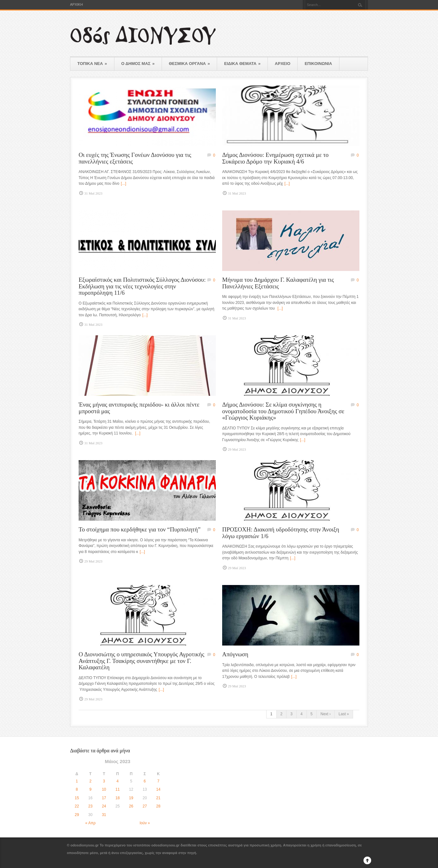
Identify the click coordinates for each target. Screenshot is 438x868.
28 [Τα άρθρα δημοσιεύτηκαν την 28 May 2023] (158, 806)
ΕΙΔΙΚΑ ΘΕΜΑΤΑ (242, 64)
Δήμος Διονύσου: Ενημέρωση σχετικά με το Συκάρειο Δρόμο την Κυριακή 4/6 (275, 158)
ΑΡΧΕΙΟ (283, 64)
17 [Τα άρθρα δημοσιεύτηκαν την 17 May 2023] (104, 798)
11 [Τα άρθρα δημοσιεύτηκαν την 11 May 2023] (117, 789)
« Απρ (90, 823)
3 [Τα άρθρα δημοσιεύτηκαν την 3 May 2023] (104, 781)
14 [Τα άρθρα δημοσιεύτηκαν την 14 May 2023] (158, 789)
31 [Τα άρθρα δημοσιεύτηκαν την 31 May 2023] (104, 815)
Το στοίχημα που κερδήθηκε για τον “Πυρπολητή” (140, 529)
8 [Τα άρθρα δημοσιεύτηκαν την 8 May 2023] (77, 789)
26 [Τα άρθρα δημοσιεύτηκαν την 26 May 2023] (131, 806)
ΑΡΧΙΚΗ (76, 5)
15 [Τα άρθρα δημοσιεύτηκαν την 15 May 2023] (77, 798)
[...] (123, 183)
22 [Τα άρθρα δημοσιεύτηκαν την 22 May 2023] (77, 806)
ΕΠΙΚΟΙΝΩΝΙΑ (318, 64)
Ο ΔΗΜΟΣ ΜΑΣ (138, 64)
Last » (344, 714)
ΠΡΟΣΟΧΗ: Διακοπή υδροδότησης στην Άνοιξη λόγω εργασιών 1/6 (281, 533)
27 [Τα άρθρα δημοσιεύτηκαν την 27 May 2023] (145, 806)
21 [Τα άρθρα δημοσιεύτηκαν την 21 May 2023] (158, 798)
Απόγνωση (235, 654)
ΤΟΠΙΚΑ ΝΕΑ (92, 64)
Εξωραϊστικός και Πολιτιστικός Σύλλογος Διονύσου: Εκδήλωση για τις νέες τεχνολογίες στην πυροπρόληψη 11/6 (142, 286)
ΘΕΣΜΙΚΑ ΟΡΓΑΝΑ (190, 64)
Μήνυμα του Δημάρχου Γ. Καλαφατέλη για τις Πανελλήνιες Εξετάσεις (278, 283)
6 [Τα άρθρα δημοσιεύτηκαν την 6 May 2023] (145, 781)
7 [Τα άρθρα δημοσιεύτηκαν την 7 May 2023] (158, 781)
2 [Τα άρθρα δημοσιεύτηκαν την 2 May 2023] (90, 781)
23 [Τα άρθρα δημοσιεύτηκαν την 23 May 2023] (90, 806)
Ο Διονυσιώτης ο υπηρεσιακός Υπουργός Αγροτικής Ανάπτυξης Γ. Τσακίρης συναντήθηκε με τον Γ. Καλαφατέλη (142, 661)
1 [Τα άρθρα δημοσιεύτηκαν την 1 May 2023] (77, 781)
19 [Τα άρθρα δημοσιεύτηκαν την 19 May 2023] (131, 798)
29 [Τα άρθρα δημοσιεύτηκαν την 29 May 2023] (77, 815)
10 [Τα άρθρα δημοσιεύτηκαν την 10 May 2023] (104, 789)
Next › (325, 714)
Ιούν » (145, 823)
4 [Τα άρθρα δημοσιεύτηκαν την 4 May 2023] (118, 781)
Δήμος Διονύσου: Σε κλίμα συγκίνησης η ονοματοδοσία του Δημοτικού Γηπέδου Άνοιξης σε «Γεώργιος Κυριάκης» (283, 411)
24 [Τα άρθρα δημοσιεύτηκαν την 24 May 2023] (104, 806)
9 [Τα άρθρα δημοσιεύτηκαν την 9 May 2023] (90, 789)
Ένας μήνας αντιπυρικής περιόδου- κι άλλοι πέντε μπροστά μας (139, 408)
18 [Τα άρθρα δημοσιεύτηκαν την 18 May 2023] (117, 798)
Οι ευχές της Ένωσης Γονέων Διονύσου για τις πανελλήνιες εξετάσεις (135, 158)
